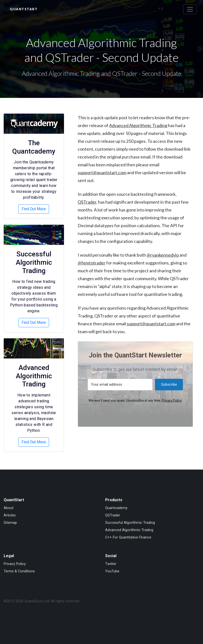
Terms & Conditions (19, 571)
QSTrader (87, 202)
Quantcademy (116, 508)
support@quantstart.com (102, 172)
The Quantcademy (34, 147)
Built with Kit (135, 412)
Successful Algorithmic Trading (34, 262)
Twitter (111, 564)
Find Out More (34, 209)
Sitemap (10, 523)
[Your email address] (120, 385)
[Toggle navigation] (190, 9)
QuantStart (24, 9)
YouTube (112, 571)
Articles (10, 515)
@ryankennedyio (163, 255)
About (9, 508)
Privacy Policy (172, 400)
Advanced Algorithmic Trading (138, 125)
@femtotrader (92, 263)
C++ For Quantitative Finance (128, 537)
